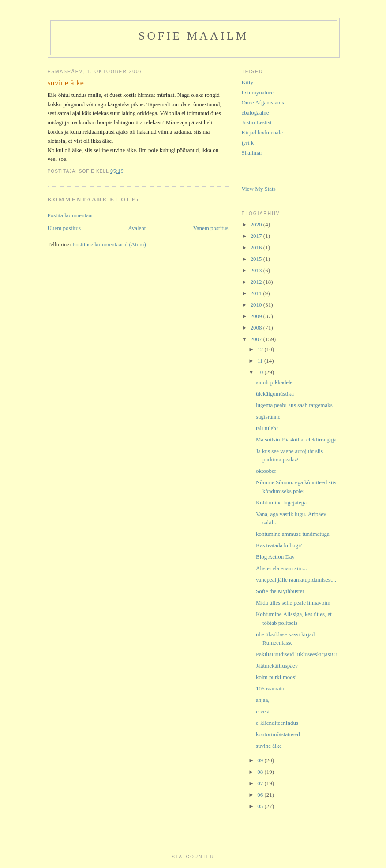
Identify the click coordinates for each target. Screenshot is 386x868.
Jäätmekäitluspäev (277, 666)
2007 (257, 339)
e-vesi (263, 711)
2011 (257, 293)
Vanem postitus (211, 228)
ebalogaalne (255, 113)
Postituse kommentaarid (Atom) (109, 244)
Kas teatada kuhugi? (279, 545)
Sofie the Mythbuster (280, 591)
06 (261, 795)
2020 (257, 224)
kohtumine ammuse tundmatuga (293, 534)
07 (261, 783)
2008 (257, 328)
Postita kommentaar (71, 215)
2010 (257, 305)
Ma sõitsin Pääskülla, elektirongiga (296, 440)
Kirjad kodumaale (262, 132)
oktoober (266, 471)
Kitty (248, 82)
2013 (257, 270)
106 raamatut (271, 688)
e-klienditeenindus (277, 723)
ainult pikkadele (274, 382)
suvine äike (269, 746)
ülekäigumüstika (275, 394)
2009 (257, 316)
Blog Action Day (275, 557)
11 (261, 361)
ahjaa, (263, 700)
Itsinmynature (258, 92)
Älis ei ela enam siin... (281, 568)
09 (261, 760)
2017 (257, 236)
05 (261, 806)
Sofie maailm (193, 36)
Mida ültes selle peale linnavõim (293, 603)
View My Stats (259, 189)
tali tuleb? (267, 428)
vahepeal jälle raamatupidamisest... (296, 580)
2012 (257, 282)
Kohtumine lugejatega (281, 503)
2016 (257, 247)
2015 (257, 259)
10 (261, 372)
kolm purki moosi (276, 677)
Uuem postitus (64, 228)
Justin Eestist (257, 122)
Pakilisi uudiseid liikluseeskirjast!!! (296, 654)
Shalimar (252, 153)
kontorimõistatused (278, 734)
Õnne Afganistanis (263, 102)
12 (261, 349)
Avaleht (137, 228)
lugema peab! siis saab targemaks (294, 405)
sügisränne (268, 417)
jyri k (248, 143)
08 (261, 772)
